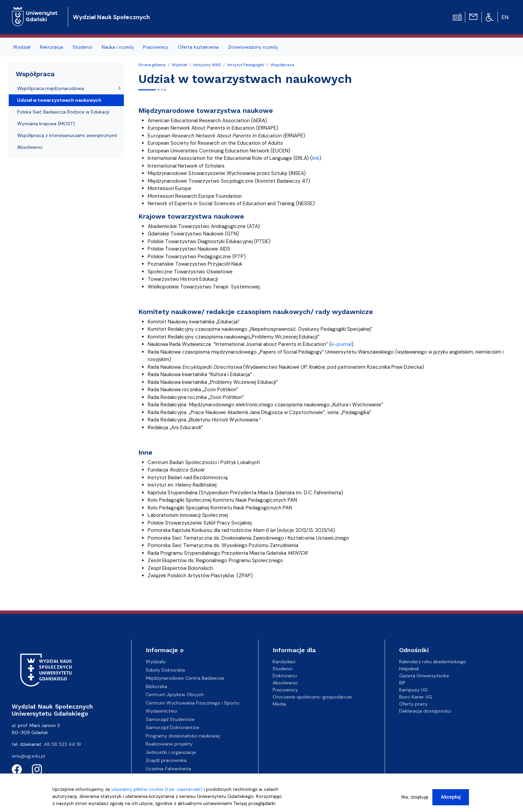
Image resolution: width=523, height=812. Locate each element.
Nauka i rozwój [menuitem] (118, 47)
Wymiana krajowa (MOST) (46, 124)
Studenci (282, 669)
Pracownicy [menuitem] (156, 47)
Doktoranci (285, 676)
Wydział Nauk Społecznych (111, 17)
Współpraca (282, 65)
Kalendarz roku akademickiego (433, 662)
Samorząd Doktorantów (173, 727)
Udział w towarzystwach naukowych (59, 100)
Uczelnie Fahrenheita (168, 769)
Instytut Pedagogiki (246, 65)
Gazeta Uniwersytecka (424, 676)
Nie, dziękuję (415, 799)
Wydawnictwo (161, 711)
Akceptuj (451, 799)
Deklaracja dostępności (425, 711)
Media (279, 704)
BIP (402, 683)
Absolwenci (30, 147)
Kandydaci (284, 662)
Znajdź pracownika (166, 760)
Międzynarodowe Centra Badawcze (185, 678)
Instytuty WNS (207, 65)
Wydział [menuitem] (22, 47)
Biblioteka (156, 686)
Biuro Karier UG (416, 697)
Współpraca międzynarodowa (51, 88)
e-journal (341, 344)
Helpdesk (409, 669)
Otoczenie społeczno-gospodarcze (312, 697)
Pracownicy (285, 690)
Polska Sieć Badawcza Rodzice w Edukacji (63, 112)
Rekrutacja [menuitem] (52, 47)
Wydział (179, 65)
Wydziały (156, 662)
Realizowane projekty (169, 744)
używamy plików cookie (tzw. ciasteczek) (157, 791)
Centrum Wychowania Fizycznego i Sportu (193, 703)
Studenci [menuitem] (82, 47)
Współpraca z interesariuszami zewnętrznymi (67, 135)
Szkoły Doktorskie (165, 670)
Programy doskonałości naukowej (183, 736)
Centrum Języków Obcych (175, 694)
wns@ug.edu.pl (28, 756)
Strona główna (152, 65)
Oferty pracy (413, 704)
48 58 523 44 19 (62, 744)
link (316, 158)
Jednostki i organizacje (171, 752)
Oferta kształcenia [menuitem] (198, 47)
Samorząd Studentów (170, 719)
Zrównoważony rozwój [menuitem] (253, 47)
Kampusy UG (413, 690)
